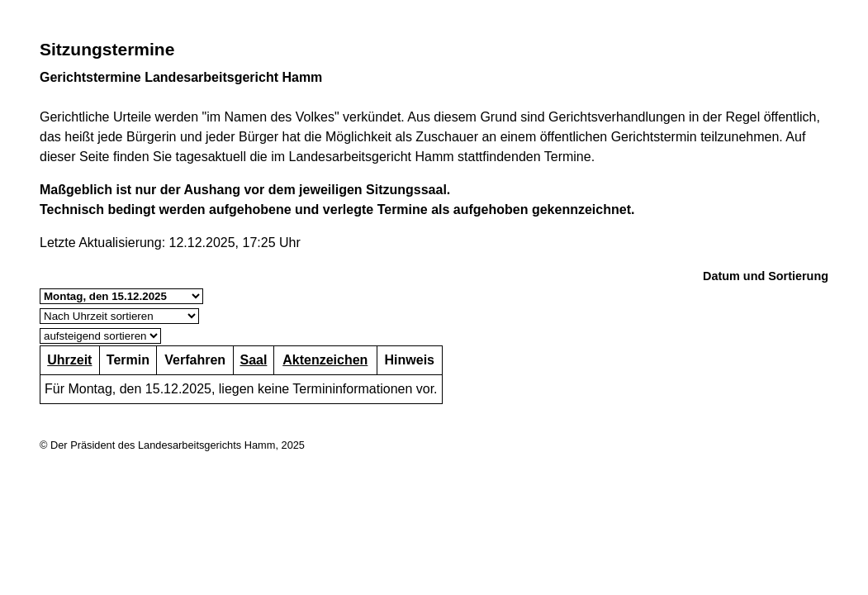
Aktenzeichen (325, 360)
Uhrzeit (69, 360)
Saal (253, 360)
